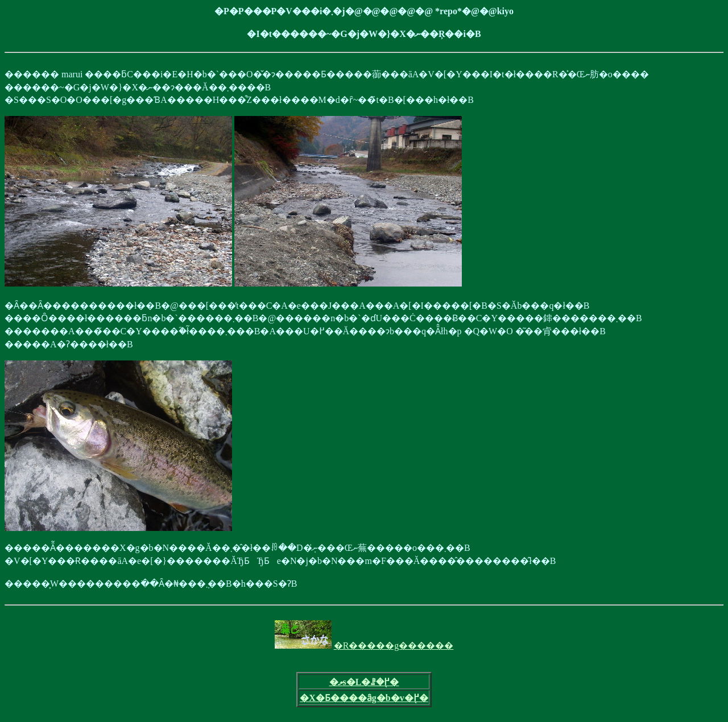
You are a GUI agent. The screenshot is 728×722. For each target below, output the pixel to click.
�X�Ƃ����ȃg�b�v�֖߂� (364, 698)
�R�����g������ (394, 646)
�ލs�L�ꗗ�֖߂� (364, 682)
